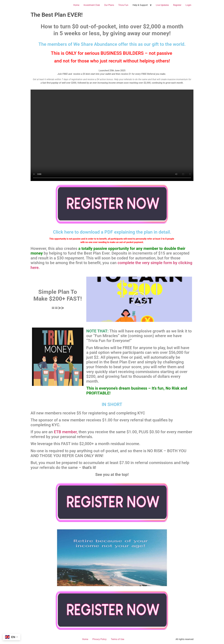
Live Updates (162, 5)
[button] (139, 299)
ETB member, (66, 432)
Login (188, 5)
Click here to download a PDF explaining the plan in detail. (112, 232)
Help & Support (140, 5)
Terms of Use (117, 639)
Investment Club (92, 5)
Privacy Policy (99, 639)
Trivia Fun (123, 5)
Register (177, 5)
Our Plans (109, 5)
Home (76, 5)
